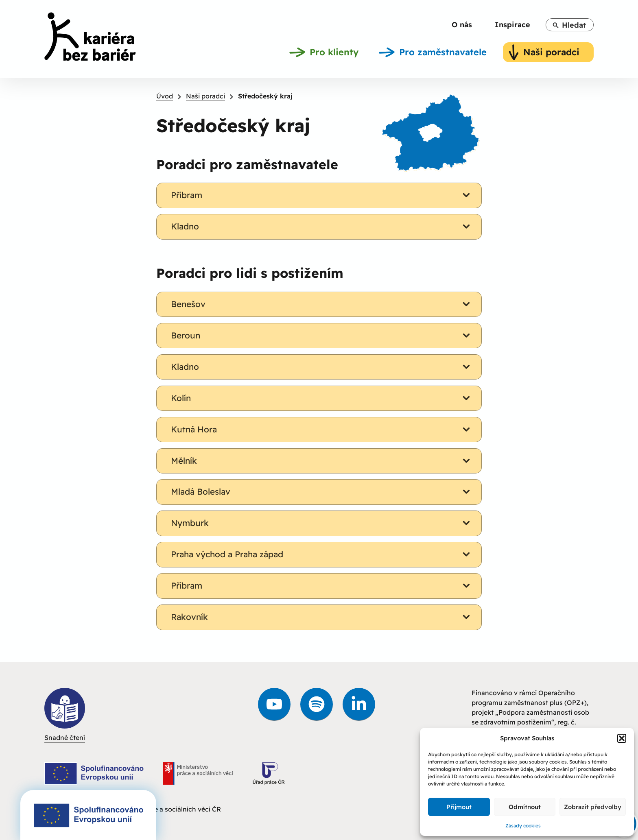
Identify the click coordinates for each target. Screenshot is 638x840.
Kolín (322, 398)
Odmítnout (525, 807)
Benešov (322, 304)
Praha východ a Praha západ (322, 554)
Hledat (569, 25)
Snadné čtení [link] (65, 715)
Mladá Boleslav (322, 492)
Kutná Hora (322, 430)
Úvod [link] (165, 96)
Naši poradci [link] (205, 96)
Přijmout (459, 807)
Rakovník (322, 617)
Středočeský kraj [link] (265, 96)
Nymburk (322, 523)
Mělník (322, 461)
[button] (622, 738)
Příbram (322, 195)
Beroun (322, 336)
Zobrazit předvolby (593, 807)
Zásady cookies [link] (523, 826)
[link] (90, 38)
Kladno (322, 227)
